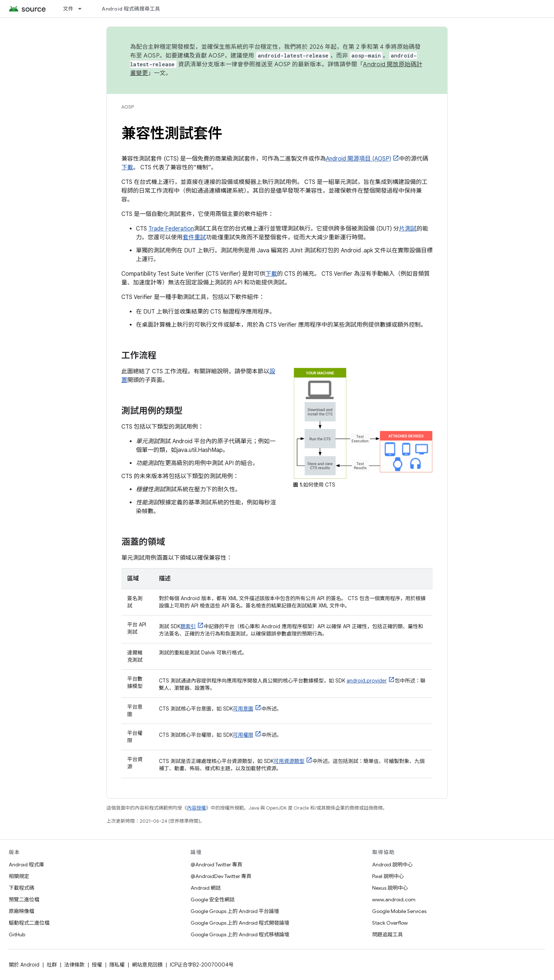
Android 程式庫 (26, 865)
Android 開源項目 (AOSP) (358, 159)
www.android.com (394, 900)
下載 (127, 168)
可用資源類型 (289, 761)
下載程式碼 (22, 888)
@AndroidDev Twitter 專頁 (221, 876)
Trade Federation (171, 229)
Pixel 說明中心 (388, 876)
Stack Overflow (390, 923)
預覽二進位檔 (24, 900)
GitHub (17, 934)
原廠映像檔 (22, 911)
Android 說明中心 (392, 865)
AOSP (128, 107)
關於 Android (24, 965)
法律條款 (74, 965)
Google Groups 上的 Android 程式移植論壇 (240, 934)
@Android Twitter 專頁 (216, 865)
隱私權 (117, 965)
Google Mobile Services (399, 911)
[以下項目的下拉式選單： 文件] (83, 9)
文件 (68, 9)
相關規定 (19, 876)
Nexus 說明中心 (390, 888)
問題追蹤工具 (387, 934)
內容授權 (196, 808)
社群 (52, 965)
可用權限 (243, 735)
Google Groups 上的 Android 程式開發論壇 (240, 923)
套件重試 (194, 237)
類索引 (188, 626)
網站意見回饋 (147, 965)
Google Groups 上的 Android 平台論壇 (235, 911)
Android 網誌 (206, 888)
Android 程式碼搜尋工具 (131, 9)
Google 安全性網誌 (213, 900)
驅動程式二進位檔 (29, 923)
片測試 (408, 229)
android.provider (367, 681)
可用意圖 (243, 709)
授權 (97, 965)
